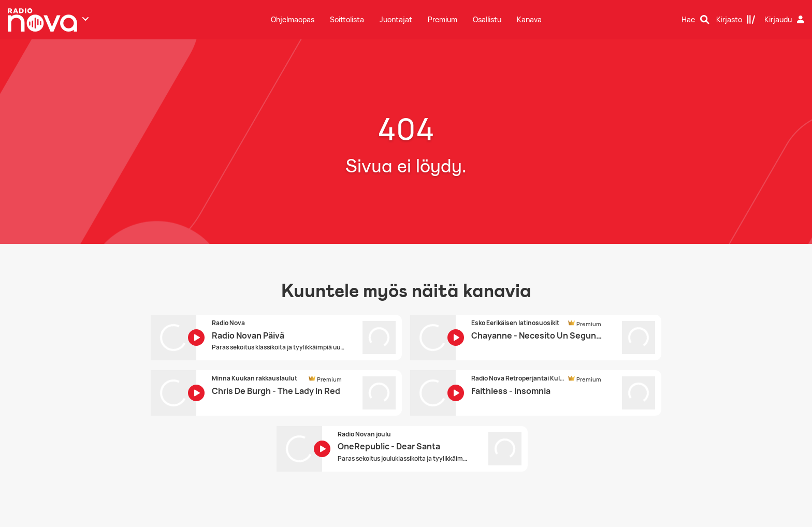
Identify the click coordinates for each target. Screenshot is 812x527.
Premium (443, 19)
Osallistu (487, 19)
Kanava (529, 19)
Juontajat (396, 19)
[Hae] (695, 20)
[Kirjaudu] (786, 20)
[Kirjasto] (736, 20)
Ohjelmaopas (293, 19)
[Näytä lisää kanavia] (85, 19)
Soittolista (347, 19)
